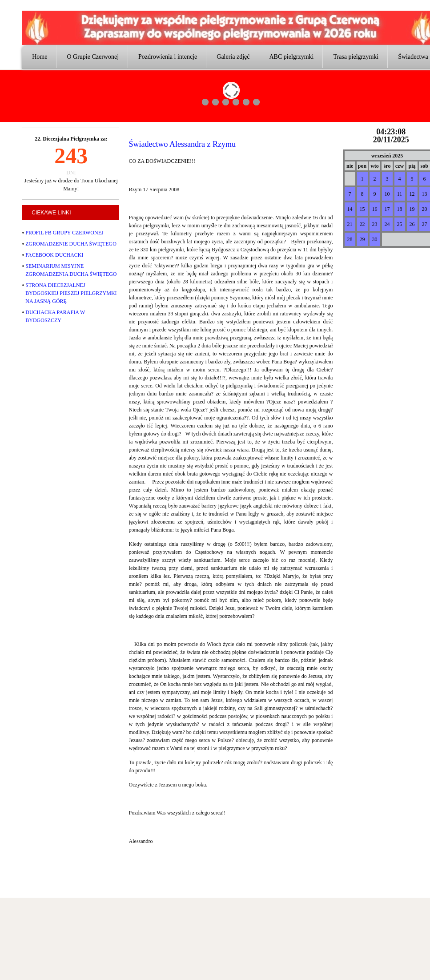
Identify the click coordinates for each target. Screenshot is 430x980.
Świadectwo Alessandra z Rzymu (182, 144)
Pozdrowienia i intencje (168, 57)
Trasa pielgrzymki (356, 57)
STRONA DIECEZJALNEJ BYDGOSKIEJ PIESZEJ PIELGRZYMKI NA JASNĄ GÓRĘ (71, 293)
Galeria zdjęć (233, 57)
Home (40, 57)
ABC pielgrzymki (292, 57)
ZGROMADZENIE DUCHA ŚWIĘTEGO (71, 244)
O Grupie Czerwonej (93, 57)
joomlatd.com (132, 888)
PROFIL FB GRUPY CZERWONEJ (64, 233)
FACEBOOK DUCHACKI (54, 255)
